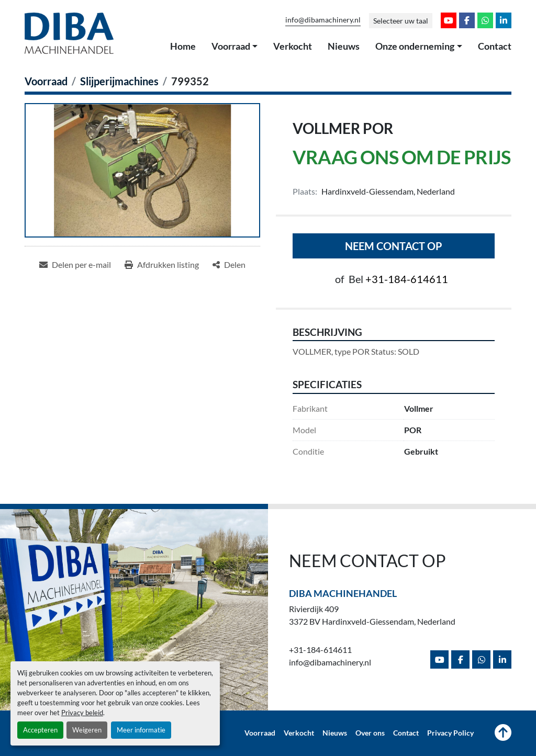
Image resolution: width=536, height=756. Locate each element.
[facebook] (467, 20)
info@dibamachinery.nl (323, 20)
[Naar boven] (503, 734)
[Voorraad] (46, 81)
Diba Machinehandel (343, 593)
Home (183, 46)
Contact (495, 46)
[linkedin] (504, 20)
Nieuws (344, 46)
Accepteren (40, 730)
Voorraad (231, 46)
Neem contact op (394, 246)
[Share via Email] (75, 265)
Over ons (370, 733)
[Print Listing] (162, 265)
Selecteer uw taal (401, 21)
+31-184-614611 (407, 279)
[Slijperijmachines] (119, 81)
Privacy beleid (82, 713)
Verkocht (293, 46)
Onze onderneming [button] (415, 46)
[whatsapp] (485, 20)
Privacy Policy (450, 733)
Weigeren (87, 730)
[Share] (229, 265)
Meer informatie (141, 730)
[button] (235, 47)
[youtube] (449, 20)
